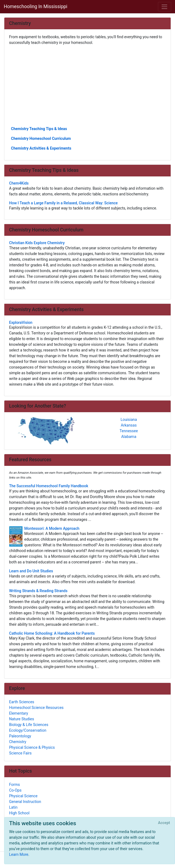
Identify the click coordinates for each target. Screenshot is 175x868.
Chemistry (18, 742)
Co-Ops (15, 790)
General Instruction (25, 802)
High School (19, 813)
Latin (13, 807)
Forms (15, 785)
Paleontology (20, 736)
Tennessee (129, 431)
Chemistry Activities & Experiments (41, 148)
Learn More (19, 854)
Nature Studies (22, 719)
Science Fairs (20, 753)
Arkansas (129, 425)
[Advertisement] (88, 85)
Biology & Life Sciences (29, 725)
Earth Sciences (22, 702)
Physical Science (23, 796)
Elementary (19, 713)
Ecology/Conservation (28, 730)
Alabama (129, 437)
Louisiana (129, 420)
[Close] (164, 823)
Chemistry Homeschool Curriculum (41, 138)
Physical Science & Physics (32, 747)
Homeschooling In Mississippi (36, 7)
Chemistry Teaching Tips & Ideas (39, 129)
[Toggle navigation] (165, 7)
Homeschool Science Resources (36, 708)
